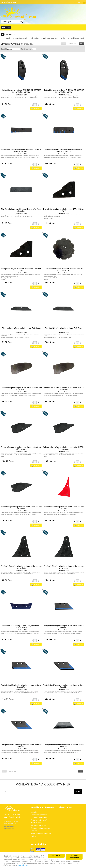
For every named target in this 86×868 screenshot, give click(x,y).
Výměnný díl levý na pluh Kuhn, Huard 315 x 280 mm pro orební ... (64, 567)
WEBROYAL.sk (9, 829)
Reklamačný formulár (39, 826)
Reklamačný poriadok (39, 815)
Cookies (34, 831)
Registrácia (12, 2)
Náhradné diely (35, 38)
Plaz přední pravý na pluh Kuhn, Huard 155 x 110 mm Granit (64, 210)
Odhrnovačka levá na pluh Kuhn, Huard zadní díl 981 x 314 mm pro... (64, 448)
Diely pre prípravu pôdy (51, 38)
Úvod (8, 38)
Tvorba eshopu (9, 827)
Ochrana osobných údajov (40, 828)
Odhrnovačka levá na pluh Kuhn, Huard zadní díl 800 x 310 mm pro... (64, 389)
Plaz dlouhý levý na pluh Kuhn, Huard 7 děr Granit (64, 328)
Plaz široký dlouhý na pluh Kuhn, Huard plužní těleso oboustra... (21, 210)
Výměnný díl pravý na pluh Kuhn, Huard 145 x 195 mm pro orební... (21, 508)
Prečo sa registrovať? (39, 820)
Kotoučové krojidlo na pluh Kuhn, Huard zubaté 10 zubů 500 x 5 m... (64, 270)
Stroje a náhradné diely (20, 38)
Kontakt (34, 812)
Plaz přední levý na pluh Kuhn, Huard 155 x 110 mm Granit (21, 270)
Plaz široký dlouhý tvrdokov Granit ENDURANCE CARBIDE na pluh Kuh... (64, 151)
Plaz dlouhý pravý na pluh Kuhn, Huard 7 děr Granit (21, 328)
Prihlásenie (3, 2)
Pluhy (63, 38)
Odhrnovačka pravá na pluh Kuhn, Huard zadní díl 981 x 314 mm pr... (21, 448)
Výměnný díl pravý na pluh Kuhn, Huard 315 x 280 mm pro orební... (21, 567)
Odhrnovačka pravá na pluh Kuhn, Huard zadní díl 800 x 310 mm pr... (21, 389)
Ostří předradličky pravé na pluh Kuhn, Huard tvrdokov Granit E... (64, 627)
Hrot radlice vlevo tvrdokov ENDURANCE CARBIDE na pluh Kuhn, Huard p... (21, 91)
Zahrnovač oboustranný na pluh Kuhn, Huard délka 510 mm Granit (21, 627)
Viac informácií (28, 865)
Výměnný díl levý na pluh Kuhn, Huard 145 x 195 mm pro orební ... (64, 508)
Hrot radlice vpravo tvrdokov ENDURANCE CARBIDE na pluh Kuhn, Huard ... (64, 91)
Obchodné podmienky (39, 818)
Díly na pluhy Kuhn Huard (76, 38)
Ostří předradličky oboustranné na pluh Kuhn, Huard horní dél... (64, 746)
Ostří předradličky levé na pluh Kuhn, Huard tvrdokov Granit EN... (21, 686)
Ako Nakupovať (37, 823)
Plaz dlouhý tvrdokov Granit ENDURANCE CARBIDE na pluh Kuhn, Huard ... (21, 151)
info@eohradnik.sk (14, 817)
